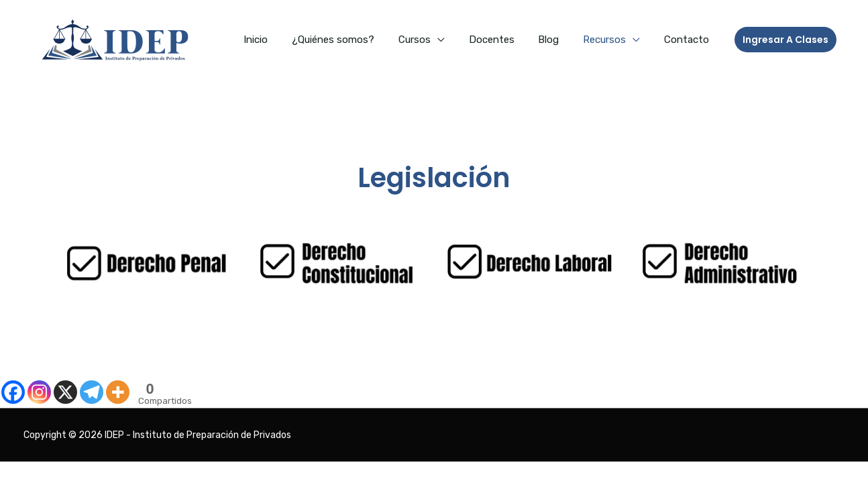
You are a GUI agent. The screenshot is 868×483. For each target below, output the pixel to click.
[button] (785, 40)
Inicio (281, 40)
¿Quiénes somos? (355, 40)
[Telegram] (92, 392)
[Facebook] (13, 392)
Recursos (610, 40)
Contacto (689, 40)
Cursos (432, 40)
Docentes (505, 40)
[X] (65, 392)
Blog (558, 40)
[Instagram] (39, 392)
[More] (118, 392)
